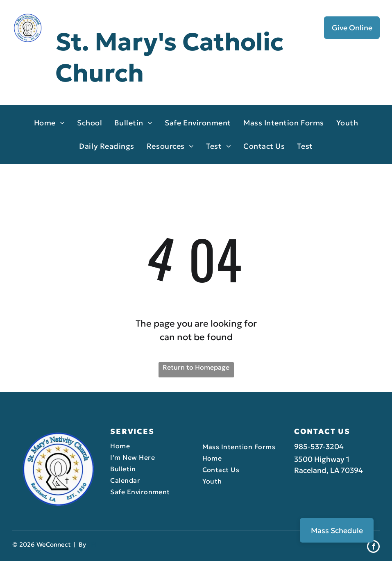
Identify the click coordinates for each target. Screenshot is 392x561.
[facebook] (373, 547)
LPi (92, 544)
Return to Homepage (196, 367)
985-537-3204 (319, 446)
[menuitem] (50, 123)
